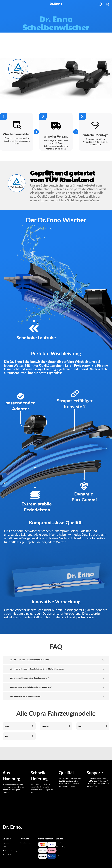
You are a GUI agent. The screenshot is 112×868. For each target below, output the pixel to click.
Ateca (7, 726)
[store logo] (56, 4)
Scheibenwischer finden (56, 53)
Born (6, 736)
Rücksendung (61, 847)
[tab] (56, 660)
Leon (80, 726)
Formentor (45, 726)
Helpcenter (60, 855)
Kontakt (59, 843)
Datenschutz (7, 855)
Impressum (6, 843)
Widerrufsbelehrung (10, 851)
